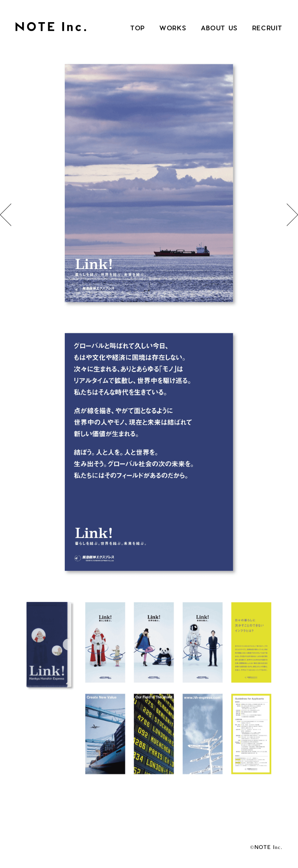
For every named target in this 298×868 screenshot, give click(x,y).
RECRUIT (267, 28)
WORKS (173, 28)
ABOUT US (219, 28)
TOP (138, 28)
